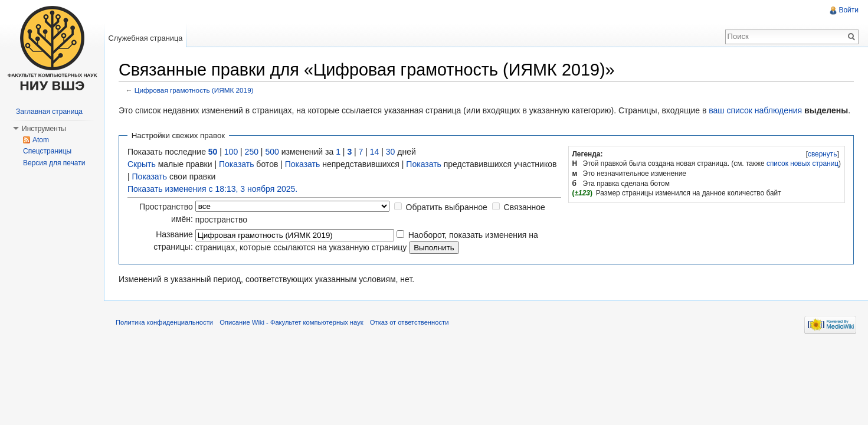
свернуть (823, 154)
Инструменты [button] (44, 129)
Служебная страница (145, 38)
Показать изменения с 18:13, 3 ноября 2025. (212, 189)
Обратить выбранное (447, 207)
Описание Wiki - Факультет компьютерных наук (291, 322)
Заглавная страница (49, 112)
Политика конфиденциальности (164, 322)
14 (375, 152)
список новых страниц (803, 164)
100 (231, 152)
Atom (41, 140)
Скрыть (142, 164)
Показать (237, 164)
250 (252, 152)
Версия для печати (54, 163)
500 (272, 152)
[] (822, 154)
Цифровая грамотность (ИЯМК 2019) (194, 90)
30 (391, 152)
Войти (849, 10)
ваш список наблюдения (755, 110)
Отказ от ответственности (410, 322)
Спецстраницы (47, 151)
